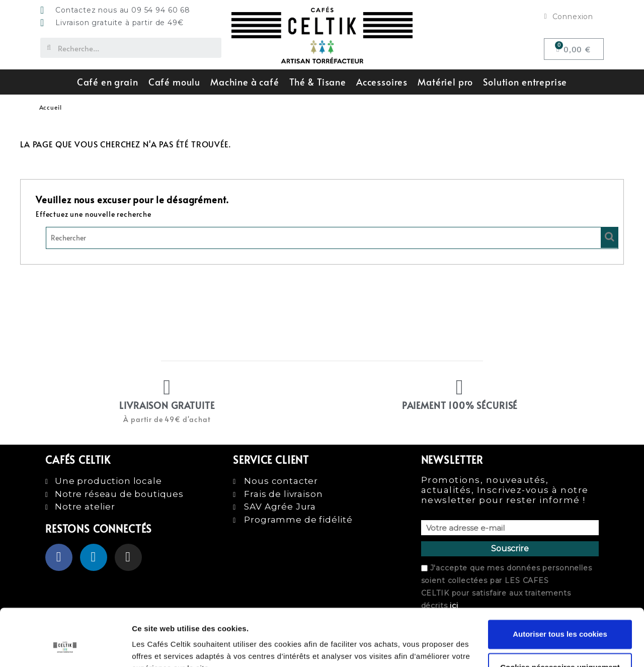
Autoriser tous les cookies (560, 585)
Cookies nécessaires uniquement (560, 618)
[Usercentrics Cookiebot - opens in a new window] (65, 647)
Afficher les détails (166, 647)
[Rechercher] (332, 238)
